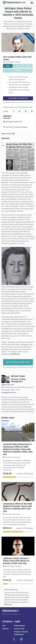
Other (18, 71)
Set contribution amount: (12, 62)
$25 (8, 66)
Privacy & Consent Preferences (21, 633)
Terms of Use (19, 629)
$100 (28, 66)
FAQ (4, 626)
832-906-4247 (8, 385)
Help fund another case (18, 362)
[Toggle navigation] (32, 3)
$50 (18, 66)
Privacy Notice (19, 626)
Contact (5, 629)
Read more (8, 604)
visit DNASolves (14, 354)
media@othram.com (9, 393)
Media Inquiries (8, 134)
